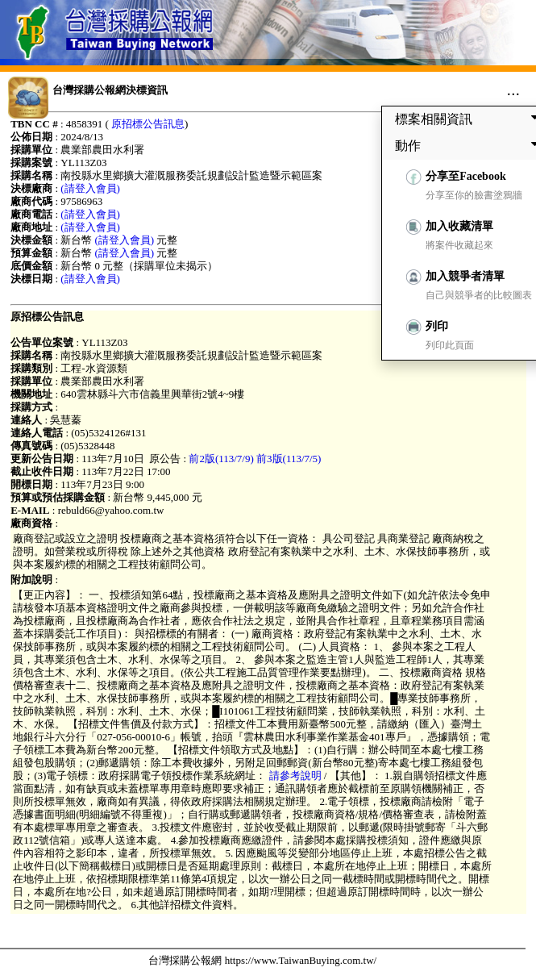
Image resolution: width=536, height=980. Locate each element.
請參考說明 (295, 776)
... (513, 90)
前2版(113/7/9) (221, 459)
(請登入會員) (90, 188)
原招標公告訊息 (148, 124)
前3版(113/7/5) (289, 459)
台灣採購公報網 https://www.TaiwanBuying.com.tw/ (262, 960)
